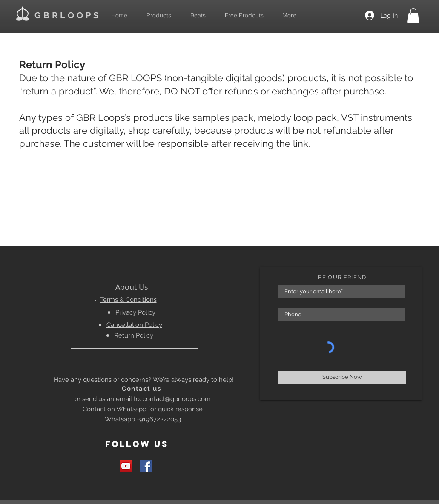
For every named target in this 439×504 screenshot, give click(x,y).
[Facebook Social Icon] (146, 466)
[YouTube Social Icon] (126, 466)
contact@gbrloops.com (177, 399)
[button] (413, 16)
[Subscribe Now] (342, 377)
